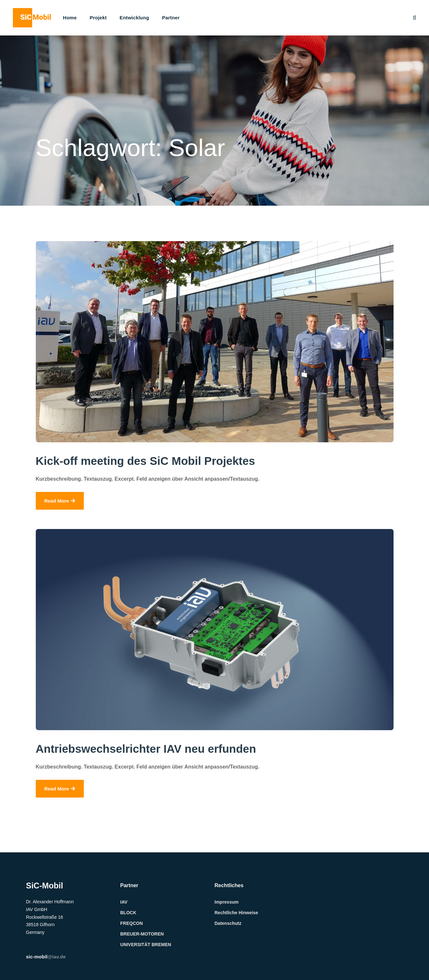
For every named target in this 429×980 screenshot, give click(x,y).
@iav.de (46, 957)
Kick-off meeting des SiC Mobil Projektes (146, 461)
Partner (171, 18)
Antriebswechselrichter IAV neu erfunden (146, 749)
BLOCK (128, 913)
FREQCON (132, 923)
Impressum (227, 902)
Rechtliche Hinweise (236, 913)
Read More (60, 501)
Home (70, 18)
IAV (124, 902)
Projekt (98, 18)
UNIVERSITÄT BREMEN (146, 945)
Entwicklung (134, 18)
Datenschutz (228, 923)
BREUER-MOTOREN (142, 934)
